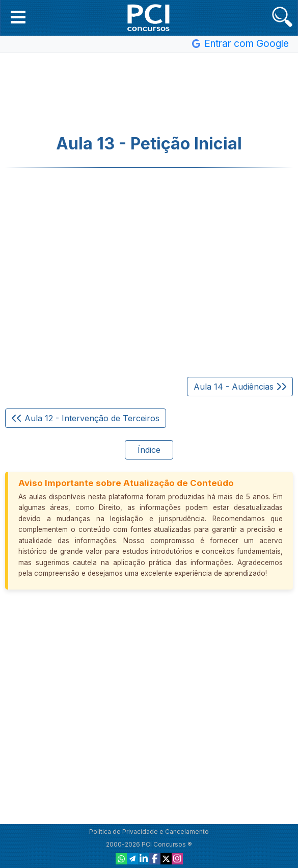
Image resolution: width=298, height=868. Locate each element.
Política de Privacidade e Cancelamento (149, 832)
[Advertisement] (149, 94)
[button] (18, 17)
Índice (149, 450)
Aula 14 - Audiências (240, 387)
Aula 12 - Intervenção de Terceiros (86, 418)
